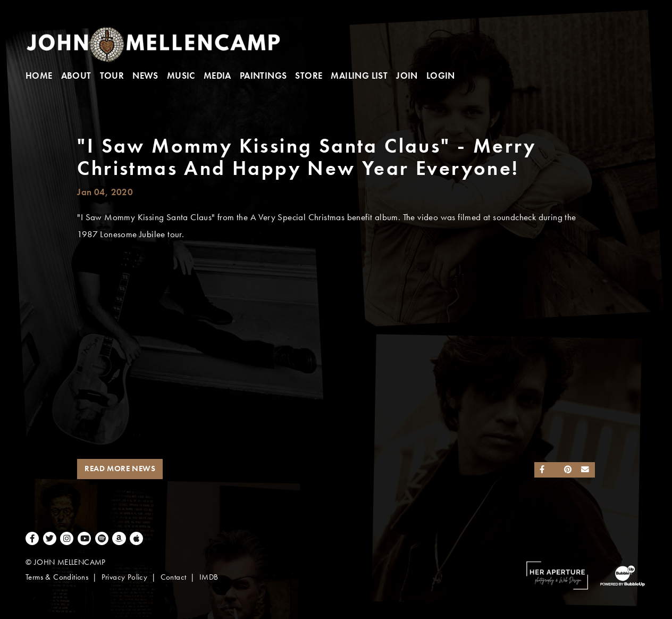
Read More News (120, 469)
